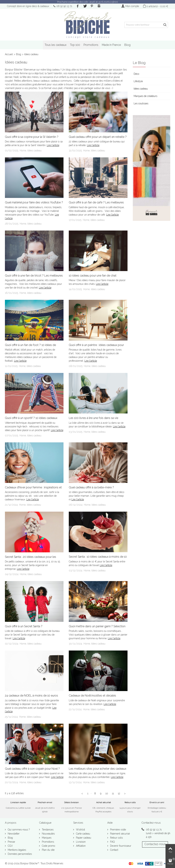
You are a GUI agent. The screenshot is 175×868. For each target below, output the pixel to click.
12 (119, 793)
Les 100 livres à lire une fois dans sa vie (93, 418)
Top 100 (75, 45)
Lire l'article (53, 145)
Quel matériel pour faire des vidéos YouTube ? (34, 202)
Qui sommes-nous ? (18, 830)
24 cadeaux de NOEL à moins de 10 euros (31, 696)
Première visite (118, 830)
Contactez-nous (155, 844)
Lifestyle (138, 81)
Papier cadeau (83, 838)
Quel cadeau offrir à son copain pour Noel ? (32, 769)
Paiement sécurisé (120, 834)
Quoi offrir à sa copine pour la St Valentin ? (32, 137)
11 (113, 793)
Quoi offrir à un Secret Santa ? (24, 626)
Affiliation (80, 846)
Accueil (9, 54)
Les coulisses (141, 103)
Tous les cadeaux (56, 45)
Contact (114, 850)
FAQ (112, 842)
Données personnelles (19, 854)
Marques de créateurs (145, 96)
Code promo (48, 846)
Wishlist (80, 830)
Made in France (111, 45)
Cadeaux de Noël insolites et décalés (92, 696)
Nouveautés (48, 834)
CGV (10, 846)
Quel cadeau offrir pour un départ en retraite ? (98, 137)
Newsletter (13, 834)
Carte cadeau (83, 834)
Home (23, 151)
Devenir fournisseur (120, 846)
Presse (11, 842)
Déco (136, 74)
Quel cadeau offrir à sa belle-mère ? (91, 487)
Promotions (91, 45)
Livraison (80, 842)
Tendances (47, 830)
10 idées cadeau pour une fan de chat (93, 276)
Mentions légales (17, 850)
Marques (46, 838)
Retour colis (116, 838)
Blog (127, 45)
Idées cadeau (34, 151)
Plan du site (48, 850)
